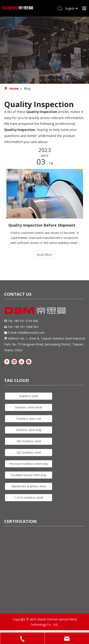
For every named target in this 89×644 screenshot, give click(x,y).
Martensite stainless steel (29, 486)
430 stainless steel (29, 441)
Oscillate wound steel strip (29, 475)
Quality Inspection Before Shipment (42, 225)
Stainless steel (29, 396)
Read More (45, 255)
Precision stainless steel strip (29, 464)
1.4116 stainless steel (29, 498)
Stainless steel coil (29, 419)
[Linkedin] (14, 361)
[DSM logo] (35, 310)
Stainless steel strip (29, 430)
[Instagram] (29, 361)
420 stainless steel (29, 452)
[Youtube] (21, 361)
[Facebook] (7, 361)
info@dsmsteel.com (31, 333)
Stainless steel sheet (29, 407)
